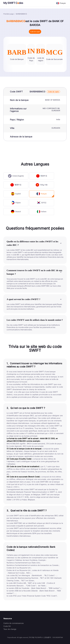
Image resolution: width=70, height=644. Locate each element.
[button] (35, 243)
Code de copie (35, 32)
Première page (9, 14)
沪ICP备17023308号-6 (36, 637)
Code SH (7, 626)
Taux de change (10, 629)
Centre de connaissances (14, 623)
